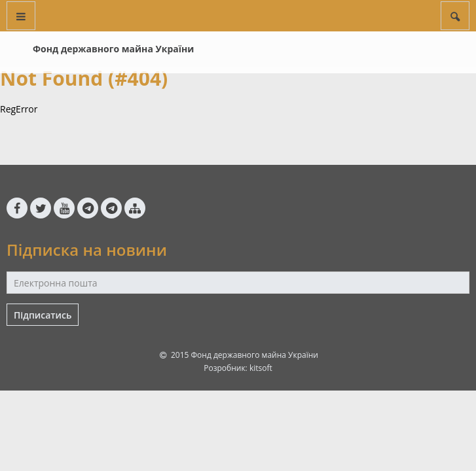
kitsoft (261, 368)
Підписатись (43, 315)
